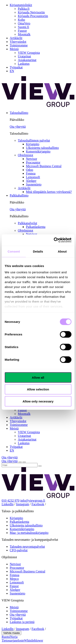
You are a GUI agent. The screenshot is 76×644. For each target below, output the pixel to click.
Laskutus (24, 64)
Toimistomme (19, 45)
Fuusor (22, 31)
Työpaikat (16, 67)
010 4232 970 (11, 501)
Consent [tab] (14, 251)
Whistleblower (34, 640)
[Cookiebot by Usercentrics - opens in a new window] (54, 240)
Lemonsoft (33, 177)
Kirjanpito (33, 144)
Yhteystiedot (18, 42)
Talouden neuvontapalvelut (27, 547)
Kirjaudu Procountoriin (33, 16)
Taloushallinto (19, 113)
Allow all (38, 377)
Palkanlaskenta (36, 227)
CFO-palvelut (19, 550)
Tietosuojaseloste (13, 640)
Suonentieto (34, 184)
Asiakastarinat (27, 60)
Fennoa (31, 173)
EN (12, 71)
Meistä (14, 49)
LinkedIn (8, 504)
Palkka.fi (24, 9)
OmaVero (24, 23)
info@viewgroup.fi (33, 501)
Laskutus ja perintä (22, 622)
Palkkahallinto (19, 195)
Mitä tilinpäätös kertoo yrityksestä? (49, 192)
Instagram (22, 504)
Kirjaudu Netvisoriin (31, 12)
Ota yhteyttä (18, 127)
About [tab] (62, 251)
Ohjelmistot (26, 155)
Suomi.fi (24, 27)
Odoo (30, 170)
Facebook (38, 504)
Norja (14, 637)
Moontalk (24, 34)
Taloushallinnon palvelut (34, 140)
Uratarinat (24, 56)
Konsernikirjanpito (38, 151)
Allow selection (38, 389)
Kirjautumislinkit (21, 5)
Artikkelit (16, 38)
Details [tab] (38, 251)
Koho (21, 20)
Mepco (14, 579)
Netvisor (32, 159)
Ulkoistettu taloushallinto (42, 148)
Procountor (33, 162)
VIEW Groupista (29, 53)
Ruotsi (6, 637)
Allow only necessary (38, 401)
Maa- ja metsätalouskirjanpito (29, 533)
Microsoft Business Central (44, 166)
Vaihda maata (11, 633)
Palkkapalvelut (27, 223)
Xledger (31, 181)
